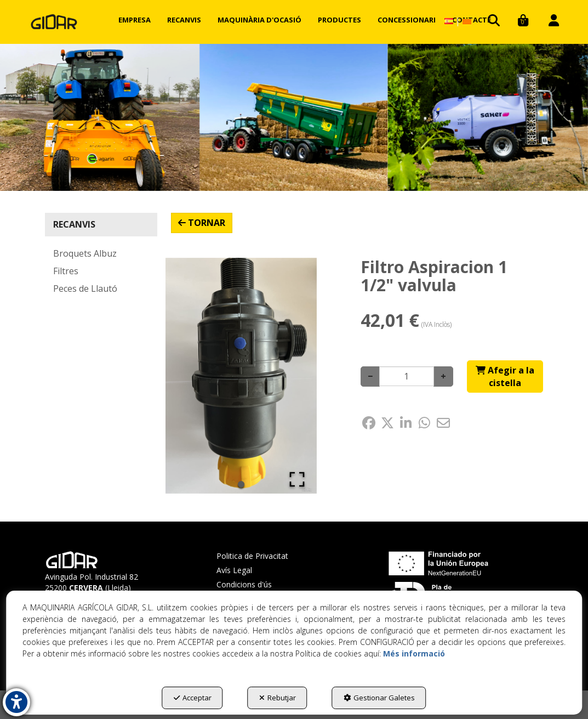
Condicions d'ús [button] (244, 584)
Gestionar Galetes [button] (379, 698)
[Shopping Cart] (505, 377)
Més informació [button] (414, 653)
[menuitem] (135, 20)
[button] (54, 22)
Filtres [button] (66, 271)
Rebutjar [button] (278, 698)
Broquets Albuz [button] (85, 253)
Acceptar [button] (193, 698)
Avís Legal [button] (234, 570)
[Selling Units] (407, 376)
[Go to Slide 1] (241, 484)
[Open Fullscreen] (297, 479)
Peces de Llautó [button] (85, 288)
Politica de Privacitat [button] (252, 556)
